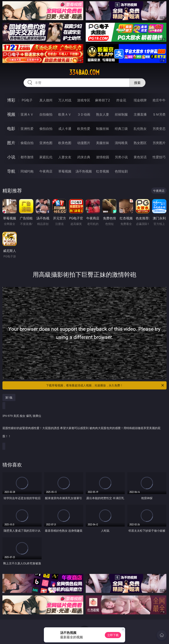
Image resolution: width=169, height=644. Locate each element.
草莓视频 (65, 171)
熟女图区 (140, 143)
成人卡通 (65, 129)
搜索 (137, 83)
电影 (11, 128)
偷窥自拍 (27, 143)
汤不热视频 (84, 171)
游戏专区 (84, 100)
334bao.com (84, 72)
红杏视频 (103, 171)
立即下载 (113, 635)
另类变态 (159, 129)
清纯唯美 (121, 143)
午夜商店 (46, 171)
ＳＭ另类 (159, 114)
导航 (11, 171)
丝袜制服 (121, 114)
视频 (11, 114)
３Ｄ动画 (84, 114)
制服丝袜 (103, 129)
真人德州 (46, 100)
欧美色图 (65, 143)
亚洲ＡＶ (27, 114)
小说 (11, 157)
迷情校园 (103, 157)
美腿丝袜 (103, 143)
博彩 (11, 100)
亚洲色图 (46, 143)
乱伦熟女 (140, 129)
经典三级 (121, 129)
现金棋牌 (140, 100)
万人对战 (65, 100)
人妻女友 (65, 157)
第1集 (9, 397)
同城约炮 (27, 171)
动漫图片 (84, 143)
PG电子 (27, 100)
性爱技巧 (159, 157)
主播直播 (140, 114)
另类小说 (121, 157)
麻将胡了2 (102, 100)
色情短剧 (121, 171)
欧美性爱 (84, 129)
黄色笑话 (140, 157)
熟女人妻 (103, 114)
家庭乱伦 (46, 157)
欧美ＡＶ (65, 114)
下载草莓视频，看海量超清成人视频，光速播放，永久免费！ (105, 385)
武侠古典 (84, 157)
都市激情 (27, 157)
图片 (11, 143)
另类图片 (159, 143)
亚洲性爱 (27, 129)
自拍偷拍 (46, 114)
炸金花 (121, 100)
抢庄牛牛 (159, 100)
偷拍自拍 (46, 129)
